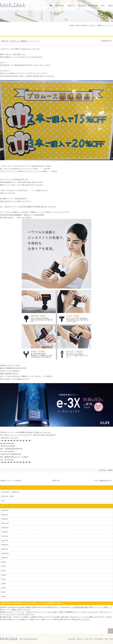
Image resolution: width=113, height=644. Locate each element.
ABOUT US (80, 639)
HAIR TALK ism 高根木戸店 (10, 492)
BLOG (111, 639)
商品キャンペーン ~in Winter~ (11, 481)
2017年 (3, 588)
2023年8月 (5, 515)
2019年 (3, 579)
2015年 (3, 596)
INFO (78, 25)
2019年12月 (5, 553)
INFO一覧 (56, 481)
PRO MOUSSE (99, 639)
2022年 (3, 566)
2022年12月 (5, 523)
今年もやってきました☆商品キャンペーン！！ (97, 25)
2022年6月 (5, 532)
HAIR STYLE (89, 639)
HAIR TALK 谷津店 (106, 470)
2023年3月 (5, 519)
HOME (72, 25)
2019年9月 (5, 558)
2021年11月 (5, 536)
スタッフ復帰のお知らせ (102, 481)
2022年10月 (5, 528)
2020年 (3, 575)
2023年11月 (5, 510)
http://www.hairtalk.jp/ (7, 443)
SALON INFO (72, 639)
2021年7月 (5, 540)
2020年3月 (5, 549)
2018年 (3, 584)
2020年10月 (5, 545)
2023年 (3, 562)
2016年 (3, 592)
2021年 (3, 571)
